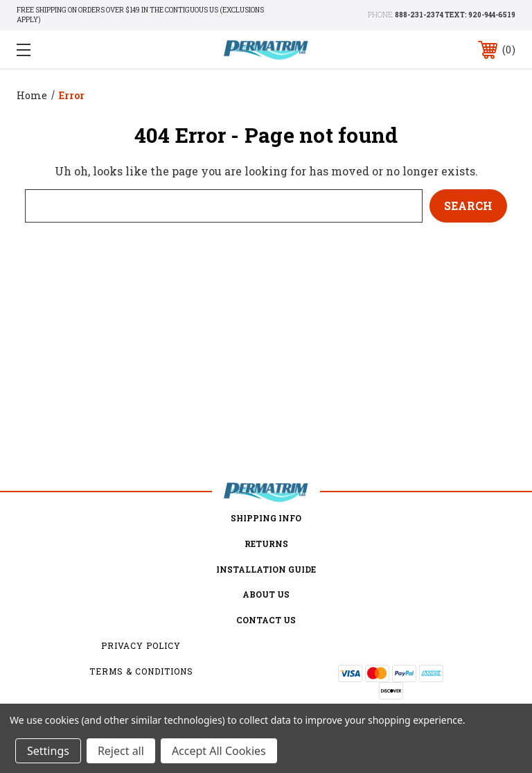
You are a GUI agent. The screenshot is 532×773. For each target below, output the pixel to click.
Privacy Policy (141, 645)
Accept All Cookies (219, 751)
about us (266, 594)
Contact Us (266, 620)
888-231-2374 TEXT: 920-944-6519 (455, 15)
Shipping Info (266, 518)
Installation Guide (266, 569)
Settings (48, 751)
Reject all (121, 751)
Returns (266, 544)
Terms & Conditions (141, 671)
